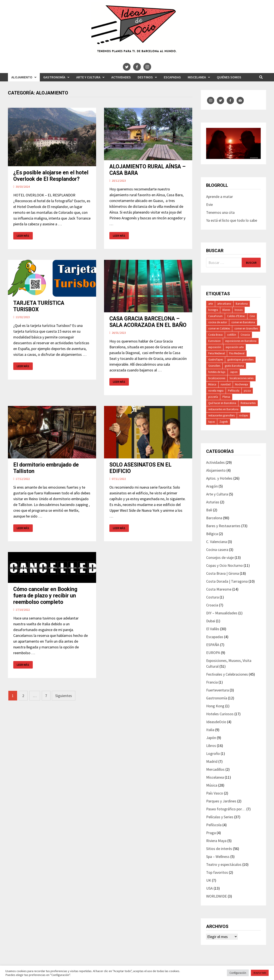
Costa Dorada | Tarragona (227, 581)
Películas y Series (220, 817)
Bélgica (212, 534)
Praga (211, 833)
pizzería (213, 397)
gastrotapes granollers (240, 360)
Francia (212, 682)
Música (212, 384)
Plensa (226, 397)
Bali (209, 510)
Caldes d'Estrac (236, 316)
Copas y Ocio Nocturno (224, 565)
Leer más (25, 236)
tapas (212, 422)
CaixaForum (215, 316)
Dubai (211, 621)
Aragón (212, 486)
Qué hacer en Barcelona (222, 403)
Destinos (145, 77)
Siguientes (64, 696)
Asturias (213, 502)
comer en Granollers (246, 328)
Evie (209, 204)
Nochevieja (241, 384)
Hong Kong (215, 706)
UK (209, 880)
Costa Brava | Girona (223, 573)
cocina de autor (218, 322)
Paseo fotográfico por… (226, 809)
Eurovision (214, 341)
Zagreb (224, 422)
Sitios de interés (219, 849)
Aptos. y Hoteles (219, 478)
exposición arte (235, 347)
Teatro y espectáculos (224, 864)
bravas (239, 310)
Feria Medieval (217, 353)
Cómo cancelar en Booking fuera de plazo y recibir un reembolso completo (45, 596)
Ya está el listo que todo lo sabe (232, 220)
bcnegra (213, 310)
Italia (210, 730)
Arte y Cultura (88, 77)
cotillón (232, 335)
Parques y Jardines (221, 801)
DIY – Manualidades (222, 613)
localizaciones (217, 378)
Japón (211, 738)
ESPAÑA (213, 645)
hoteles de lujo (217, 372)
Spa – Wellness (218, 857)
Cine (252, 316)
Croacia (245, 335)
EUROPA (213, 653)
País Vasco (215, 793)
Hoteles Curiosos (220, 714)
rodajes (243, 415)
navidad (226, 384)
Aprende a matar (220, 197)
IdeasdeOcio (216, 722)
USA (209, 888)
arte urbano (224, 304)
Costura (212, 597)
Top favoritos (217, 872)
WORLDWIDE (217, 896)
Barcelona (242, 304)
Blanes (226, 310)
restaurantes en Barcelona (223, 409)
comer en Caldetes (219, 328)
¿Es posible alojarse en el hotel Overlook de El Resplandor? (51, 176)
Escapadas (172, 77)
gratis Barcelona (234, 366)
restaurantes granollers (221, 415)
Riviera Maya (216, 841)
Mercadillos (215, 769)
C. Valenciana (217, 542)
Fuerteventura (217, 690)
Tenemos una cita (220, 212)
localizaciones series (242, 378)
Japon (234, 372)
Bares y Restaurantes (223, 526)
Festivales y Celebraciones (227, 674)
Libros (211, 746)
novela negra (216, 391)
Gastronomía (54, 77)
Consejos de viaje (220, 557)
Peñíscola (234, 391)
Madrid (212, 761)
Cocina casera (217, 550)
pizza (247, 391)
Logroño (213, 753)
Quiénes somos (229, 77)
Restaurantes (248, 403)
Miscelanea (197, 77)
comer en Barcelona (243, 322)
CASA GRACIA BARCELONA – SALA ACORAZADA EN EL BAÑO (148, 322)
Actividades (121, 77)
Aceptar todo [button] (260, 973)
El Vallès (213, 629)
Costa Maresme (219, 589)
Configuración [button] (238, 973)
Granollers (214, 366)
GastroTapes (216, 360)
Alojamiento (22, 77)
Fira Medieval (237, 353)
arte (211, 304)
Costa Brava (215, 335)
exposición (215, 347)
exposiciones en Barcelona (241, 341)
